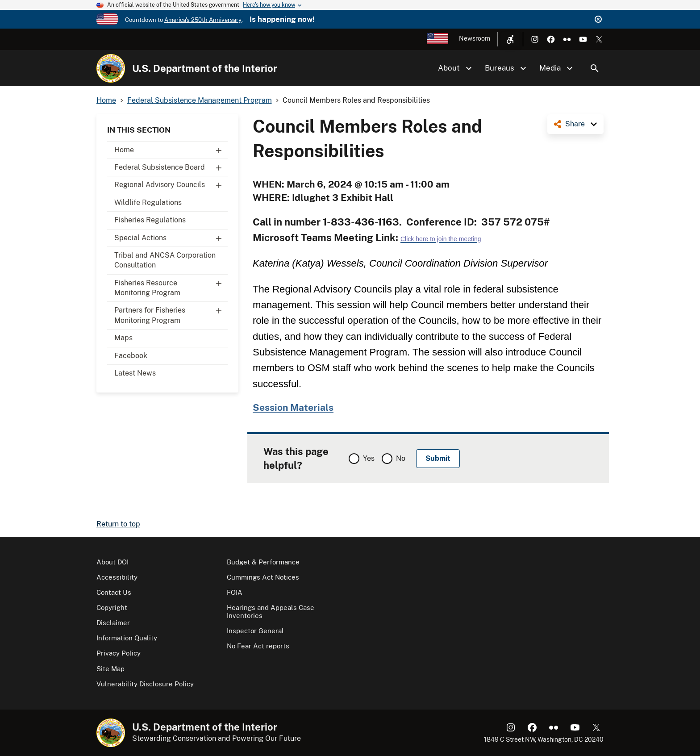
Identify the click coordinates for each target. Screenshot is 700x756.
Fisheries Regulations (150, 220)
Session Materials (293, 407)
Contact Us (114, 592)
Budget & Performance (263, 562)
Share (575, 124)
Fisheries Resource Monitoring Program (171, 286)
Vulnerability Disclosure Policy (145, 684)
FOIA (235, 592)
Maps (123, 338)
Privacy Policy (119, 653)
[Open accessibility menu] (510, 39)
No (401, 458)
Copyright (112, 608)
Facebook (131, 356)
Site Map (110, 669)
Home (171, 150)
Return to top (118, 524)
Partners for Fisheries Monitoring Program (171, 313)
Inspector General (255, 631)
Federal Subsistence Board (171, 167)
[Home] (111, 68)
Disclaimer (113, 623)
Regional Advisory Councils (171, 185)
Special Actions (171, 238)
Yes (369, 458)
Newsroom (475, 38)
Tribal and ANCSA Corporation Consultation (165, 260)
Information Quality (127, 638)
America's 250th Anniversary (203, 20)
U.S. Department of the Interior (205, 68)
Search (595, 68)
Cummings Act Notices (263, 577)
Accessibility (117, 577)
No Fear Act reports (258, 646)
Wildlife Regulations (148, 203)
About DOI (112, 562)
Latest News (135, 373)
